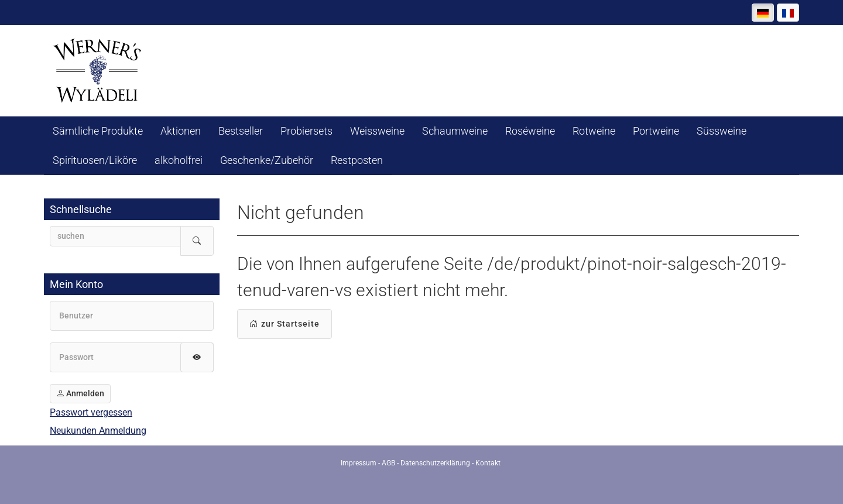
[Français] (788, 13)
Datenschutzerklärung (435, 463)
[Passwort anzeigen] (197, 357)
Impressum (359, 463)
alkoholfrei (179, 160)
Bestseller (241, 131)
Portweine (656, 131)
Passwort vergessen (91, 412)
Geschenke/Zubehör (267, 160)
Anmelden (80, 393)
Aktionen (181, 131)
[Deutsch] (763, 13)
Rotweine (594, 131)
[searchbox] (115, 236)
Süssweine (722, 131)
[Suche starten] (197, 241)
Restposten (357, 160)
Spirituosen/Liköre (95, 160)
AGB (388, 463)
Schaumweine (455, 131)
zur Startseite (285, 324)
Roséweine (530, 131)
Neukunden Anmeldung (98, 431)
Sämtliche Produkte (98, 131)
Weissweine (377, 131)
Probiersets (306, 131)
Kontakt (488, 463)
